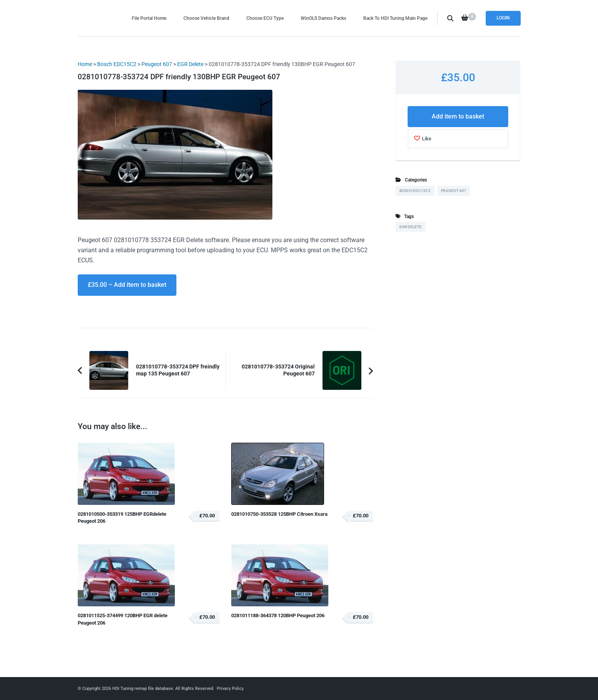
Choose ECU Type (265, 18)
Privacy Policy (230, 689)
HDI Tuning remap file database (143, 689)
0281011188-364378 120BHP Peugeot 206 (278, 615)
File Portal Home (149, 18)
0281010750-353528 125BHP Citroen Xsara (279, 514)
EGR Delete (190, 64)
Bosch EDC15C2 (117, 64)
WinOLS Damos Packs (323, 18)
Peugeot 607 (157, 64)
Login (503, 18)
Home (85, 64)
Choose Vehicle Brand (206, 18)
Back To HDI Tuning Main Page (395, 18)
